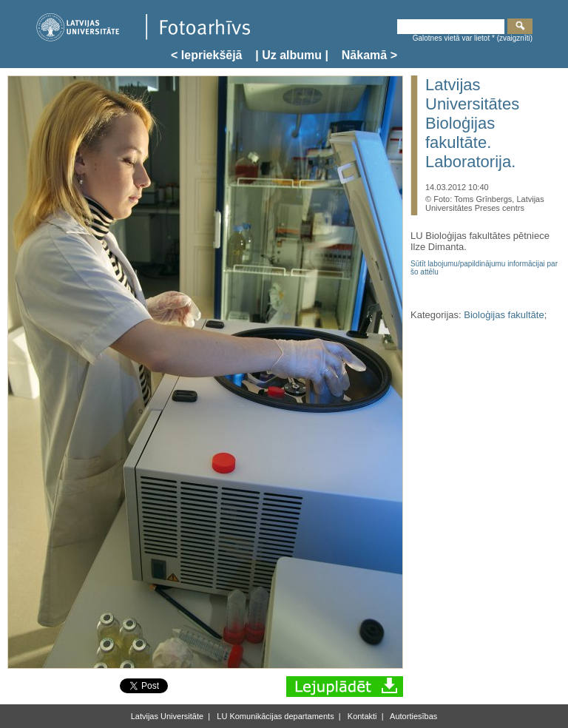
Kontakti (361, 716)
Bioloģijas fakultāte (504, 315)
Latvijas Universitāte (167, 716)
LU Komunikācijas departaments (274, 716)
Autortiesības (413, 716)
